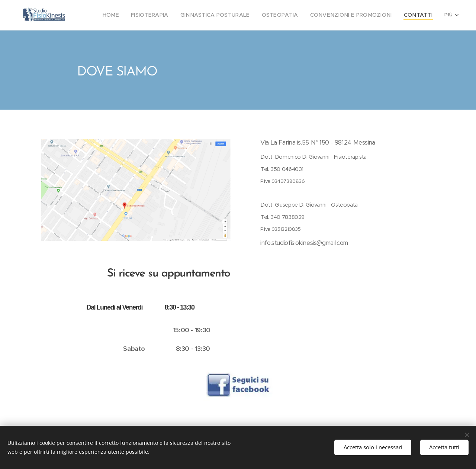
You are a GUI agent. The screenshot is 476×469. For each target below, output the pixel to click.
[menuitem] (135, 15)
